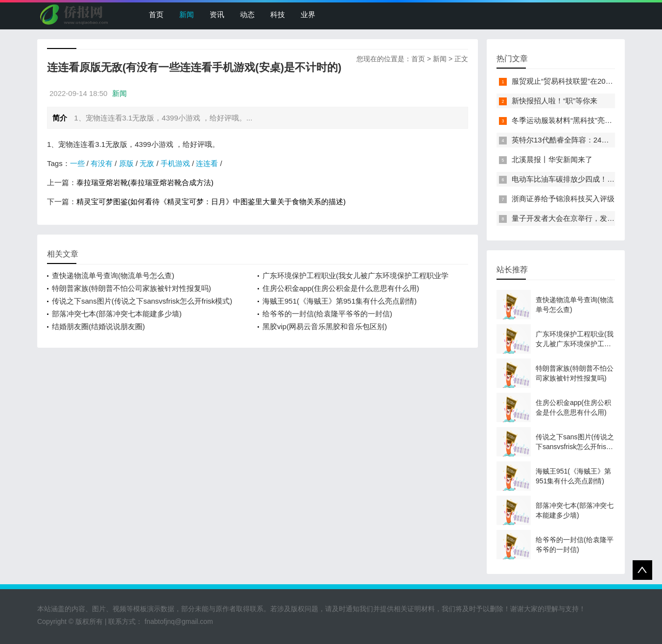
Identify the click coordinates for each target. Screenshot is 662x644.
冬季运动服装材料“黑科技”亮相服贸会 (573, 120)
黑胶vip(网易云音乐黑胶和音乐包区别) (325, 326)
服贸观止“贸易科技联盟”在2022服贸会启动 (581, 81)
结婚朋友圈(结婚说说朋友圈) (98, 326)
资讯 (217, 14)
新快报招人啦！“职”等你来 (555, 101)
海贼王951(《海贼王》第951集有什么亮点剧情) (340, 301)
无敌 (147, 163)
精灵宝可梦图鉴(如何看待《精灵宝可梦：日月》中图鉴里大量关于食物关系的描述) (211, 202)
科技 (278, 14)
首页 (156, 14)
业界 (308, 14)
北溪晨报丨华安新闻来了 (552, 159)
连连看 (207, 163)
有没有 (102, 163)
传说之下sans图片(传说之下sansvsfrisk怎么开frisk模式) (142, 301)
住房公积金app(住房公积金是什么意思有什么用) (341, 288)
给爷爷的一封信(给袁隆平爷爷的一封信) (327, 314)
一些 (77, 163)
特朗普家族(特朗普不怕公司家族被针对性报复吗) (131, 288)
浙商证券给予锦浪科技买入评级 (563, 199)
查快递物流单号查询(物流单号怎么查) (113, 275)
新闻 (187, 14)
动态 (247, 14)
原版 (126, 163)
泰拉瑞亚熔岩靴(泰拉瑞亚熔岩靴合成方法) (145, 182)
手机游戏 (175, 163)
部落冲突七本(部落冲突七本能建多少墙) (117, 314)
